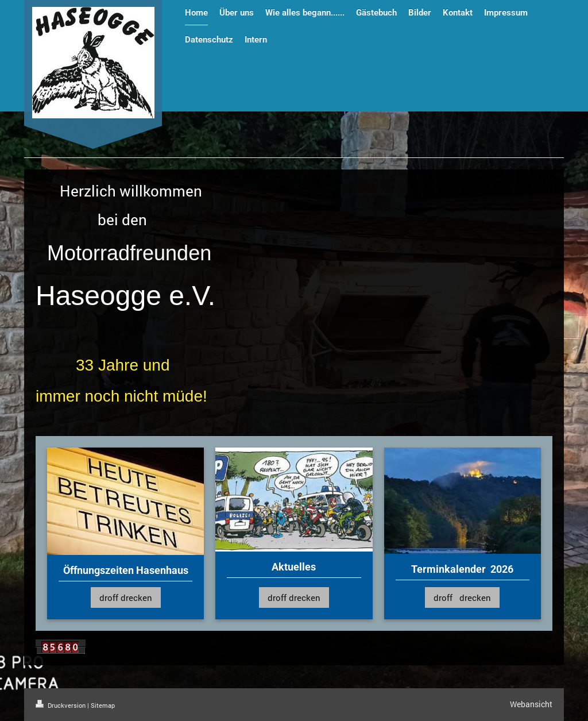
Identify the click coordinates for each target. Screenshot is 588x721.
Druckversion (61, 705)
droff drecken (126, 597)
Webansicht (531, 704)
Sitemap (103, 705)
